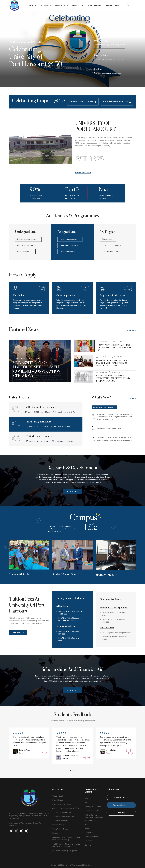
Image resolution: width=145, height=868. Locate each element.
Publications (61, 5)
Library (55, 833)
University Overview (84, 172)
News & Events (94, 5)
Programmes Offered (69, 245)
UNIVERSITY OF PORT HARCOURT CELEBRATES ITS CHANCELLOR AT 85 (114, 348)
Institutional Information (61, 804)
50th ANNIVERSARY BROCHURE (83, 102)
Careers (88, 845)
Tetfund (88, 798)
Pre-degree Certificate (111, 245)
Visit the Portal (20, 295)
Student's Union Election (62, 812)
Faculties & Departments (28, 245)
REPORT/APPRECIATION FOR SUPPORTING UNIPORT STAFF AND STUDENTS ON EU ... (113, 378)
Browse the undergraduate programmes (109, 45)
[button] (71, 771)
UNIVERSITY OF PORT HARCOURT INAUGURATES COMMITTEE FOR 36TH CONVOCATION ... (113, 363)
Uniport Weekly (58, 825)
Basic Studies (108, 239)
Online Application (66, 295)
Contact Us (121, 813)
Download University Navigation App (66, 851)
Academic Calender (121, 797)
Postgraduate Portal (68, 251)
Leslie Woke (104, 342)
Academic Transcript (60, 821)
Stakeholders (112, 5)
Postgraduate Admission (70, 239)
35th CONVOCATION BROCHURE (117, 102)
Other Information (25, 251)
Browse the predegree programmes (108, 73)
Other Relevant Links (111, 251)
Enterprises (89, 841)
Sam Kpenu (20, 358)
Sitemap (88, 828)
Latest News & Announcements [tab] (104, 407)
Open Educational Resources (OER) (66, 808)
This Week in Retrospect (62, 829)
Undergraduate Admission (28, 239)
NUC (87, 803)
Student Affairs (19, 575)
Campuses (89, 833)
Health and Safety (92, 811)
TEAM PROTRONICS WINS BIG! (109, 429)
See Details (18, 632)
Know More (73, 491)
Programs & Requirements (112, 295)
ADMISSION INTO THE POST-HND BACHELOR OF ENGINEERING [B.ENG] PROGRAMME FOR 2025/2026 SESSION (115, 417)
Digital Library (58, 800)
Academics (45, 5)
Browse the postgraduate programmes (109, 59)
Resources (77, 5)
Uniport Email (58, 796)
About (32, 5)
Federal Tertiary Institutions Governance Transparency (94, 818)
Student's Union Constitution (63, 817)
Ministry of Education (93, 807)
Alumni (88, 824)
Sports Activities (106, 575)
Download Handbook (121, 805)
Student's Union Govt (66, 575)
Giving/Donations (91, 837)
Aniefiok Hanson (104, 357)
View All (132, 331)
